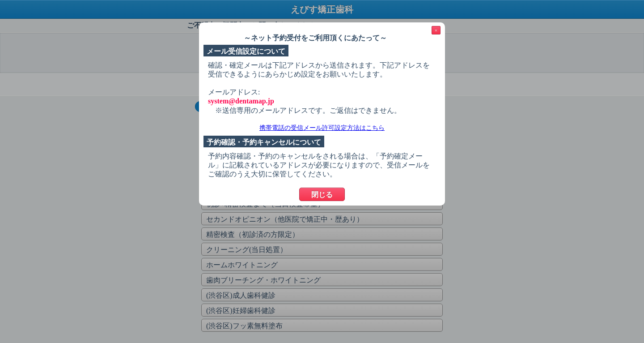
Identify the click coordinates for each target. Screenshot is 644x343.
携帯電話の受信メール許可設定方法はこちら (322, 128)
